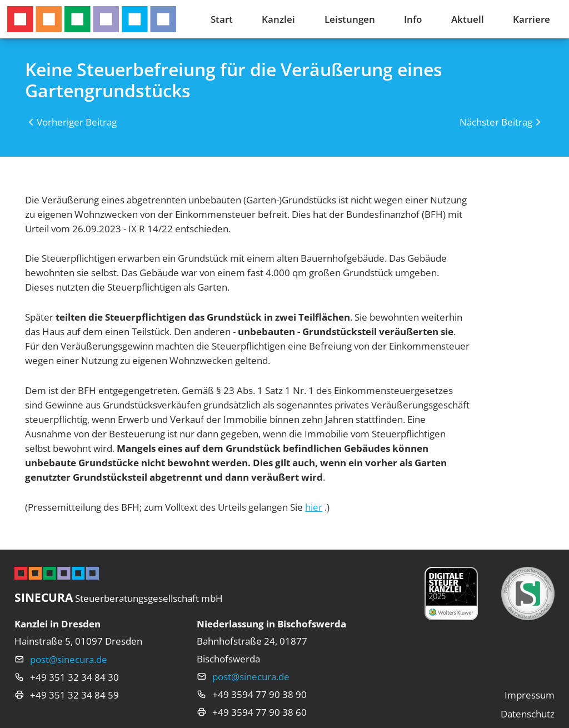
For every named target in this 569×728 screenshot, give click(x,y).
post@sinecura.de (69, 659)
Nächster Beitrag (496, 122)
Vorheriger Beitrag (77, 122)
